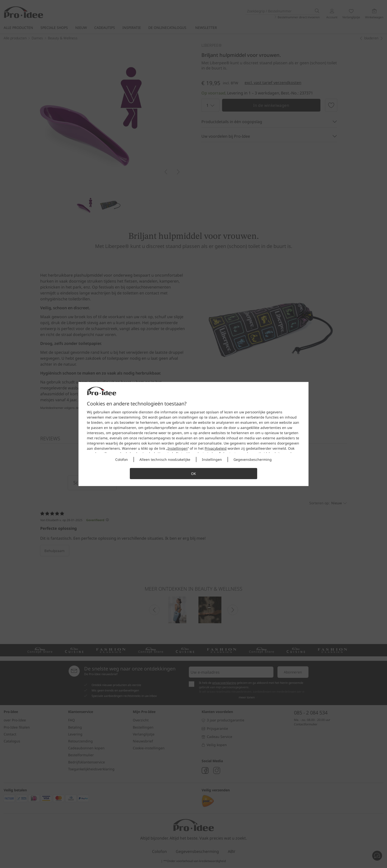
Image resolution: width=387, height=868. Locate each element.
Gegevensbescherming (253, 459)
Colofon (122, 459)
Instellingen (178, 448)
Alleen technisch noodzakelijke (165, 459)
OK (193, 474)
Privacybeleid (216, 448)
